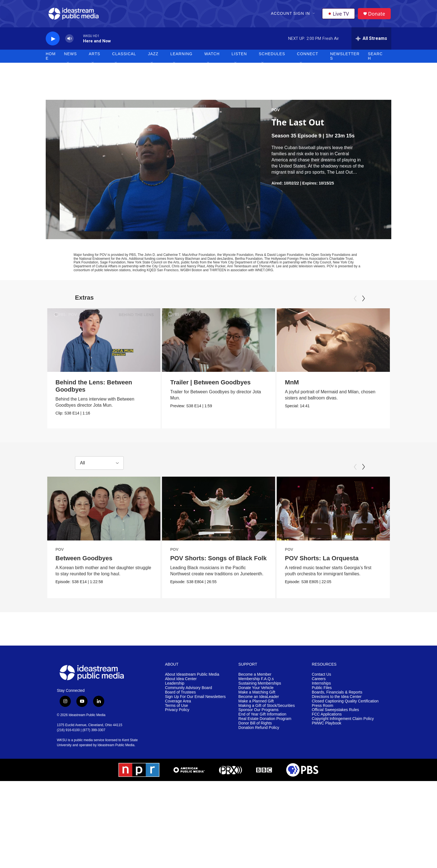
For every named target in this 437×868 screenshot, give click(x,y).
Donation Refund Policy (259, 796)
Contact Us (321, 743)
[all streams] (371, 40)
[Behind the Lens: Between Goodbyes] (104, 342)
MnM (287, 384)
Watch (212, 56)
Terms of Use (176, 774)
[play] (53, 41)
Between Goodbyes (84, 597)
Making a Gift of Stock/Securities (266, 774)
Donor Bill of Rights (255, 791)
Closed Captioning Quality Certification (345, 769)
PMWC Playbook (327, 791)
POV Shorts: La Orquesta (336, 597)
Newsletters (345, 58)
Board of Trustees (180, 761)
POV (276, 112)
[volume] (69, 41)
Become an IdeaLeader (259, 765)
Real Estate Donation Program (265, 787)
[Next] (363, 300)
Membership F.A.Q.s (256, 747)
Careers (319, 747)
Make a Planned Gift (256, 769)
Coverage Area (178, 769)
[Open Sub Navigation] (314, 14)
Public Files (322, 756)
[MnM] (329, 342)
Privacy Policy (177, 778)
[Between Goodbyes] (104, 547)
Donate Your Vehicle (256, 756)
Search (375, 58)
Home (51, 58)
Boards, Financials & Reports (337, 761)
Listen (239, 56)
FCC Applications (327, 783)
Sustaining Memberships (260, 752)
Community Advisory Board (189, 756)
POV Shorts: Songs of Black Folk (225, 597)
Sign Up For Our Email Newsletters (195, 765)
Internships (321, 752)
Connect (308, 56)
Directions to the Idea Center (337, 765)
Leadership (175, 752)
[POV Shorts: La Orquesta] (348, 547)
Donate (377, 15)
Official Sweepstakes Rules (335, 778)
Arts (95, 56)
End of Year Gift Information (262, 783)
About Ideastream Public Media (192, 743)
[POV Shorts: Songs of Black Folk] (225, 547)
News (71, 56)
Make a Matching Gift (257, 761)
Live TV (339, 14)
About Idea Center (181, 747)
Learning (181, 56)
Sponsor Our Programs (258, 778)
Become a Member (255, 743)
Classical (124, 56)
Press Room (323, 774)
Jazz (153, 56)
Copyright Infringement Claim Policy (343, 787)
